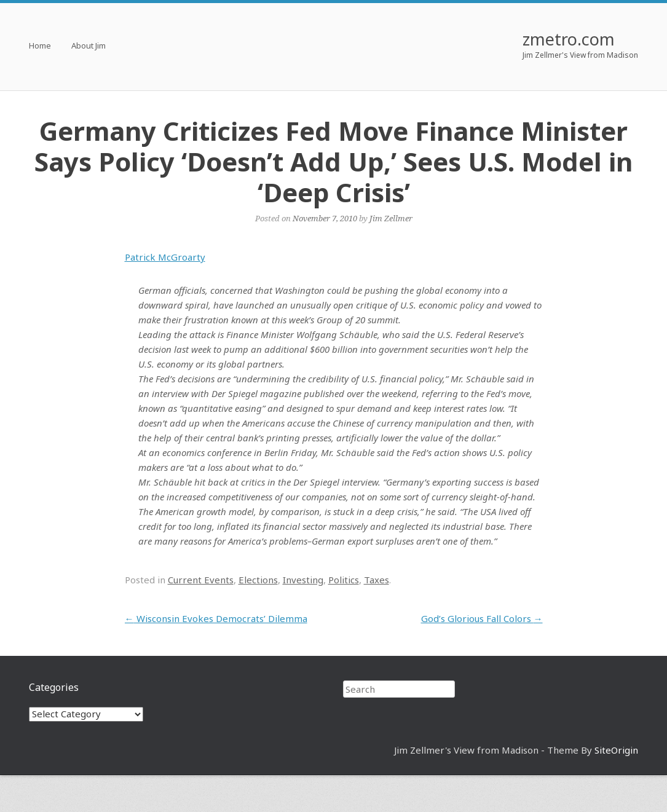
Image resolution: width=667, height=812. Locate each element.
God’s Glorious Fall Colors (482, 618)
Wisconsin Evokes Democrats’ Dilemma (216, 618)
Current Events (201, 580)
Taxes (377, 580)
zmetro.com (569, 39)
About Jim (89, 46)
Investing (303, 580)
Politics (344, 580)
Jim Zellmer (391, 218)
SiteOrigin (616, 750)
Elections (258, 580)
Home (40, 46)
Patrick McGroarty (165, 257)
